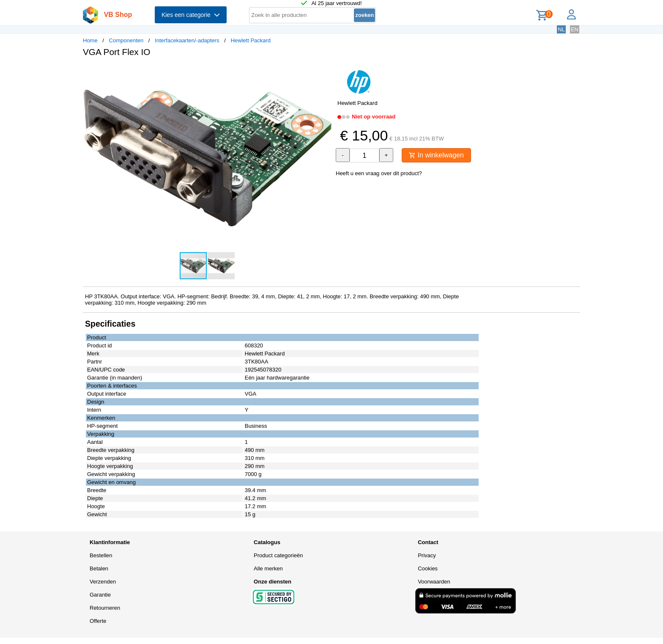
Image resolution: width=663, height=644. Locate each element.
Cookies (428, 568)
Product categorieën (278, 555)
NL (561, 29)
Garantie (100, 595)
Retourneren (105, 608)
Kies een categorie (191, 15)
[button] (324, 72)
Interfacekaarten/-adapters (187, 40)
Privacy (427, 555)
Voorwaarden (434, 582)
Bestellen (101, 555)
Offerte (98, 621)
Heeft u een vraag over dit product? (379, 173)
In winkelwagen (436, 155)
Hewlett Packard (251, 40)
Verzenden (103, 582)
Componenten (126, 40)
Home (90, 40)
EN (575, 29)
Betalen (99, 568)
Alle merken (268, 568)
